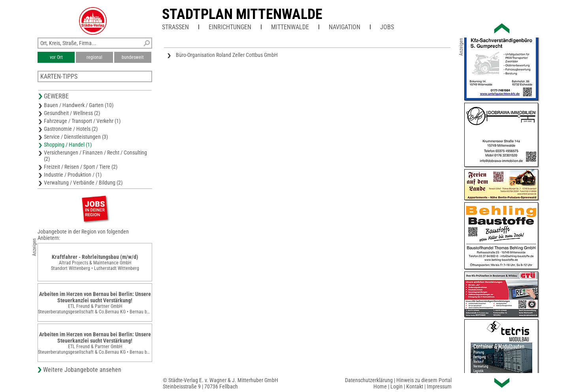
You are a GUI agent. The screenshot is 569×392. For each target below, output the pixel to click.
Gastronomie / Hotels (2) (71, 129)
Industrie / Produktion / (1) (73, 175)
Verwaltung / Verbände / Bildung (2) (83, 183)
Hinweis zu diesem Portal (424, 380)
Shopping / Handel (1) (68, 145)
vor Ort (56, 57)
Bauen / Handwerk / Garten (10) (79, 105)
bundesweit (133, 57)
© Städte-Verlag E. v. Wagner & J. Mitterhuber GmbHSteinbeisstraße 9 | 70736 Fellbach (220, 383)
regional (94, 57)
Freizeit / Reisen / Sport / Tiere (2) (81, 167)
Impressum (439, 386)
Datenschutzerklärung (369, 380)
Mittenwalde (290, 27)
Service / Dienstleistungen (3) (76, 137)
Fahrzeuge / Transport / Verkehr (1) (82, 121)
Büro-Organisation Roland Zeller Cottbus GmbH (227, 55)
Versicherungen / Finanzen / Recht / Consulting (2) (95, 156)
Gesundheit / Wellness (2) (72, 113)
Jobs (387, 27)
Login (397, 386)
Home (380, 386)
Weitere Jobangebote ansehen (82, 370)
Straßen (175, 27)
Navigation (345, 27)
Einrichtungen (230, 27)
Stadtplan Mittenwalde (242, 14)
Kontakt (415, 386)
